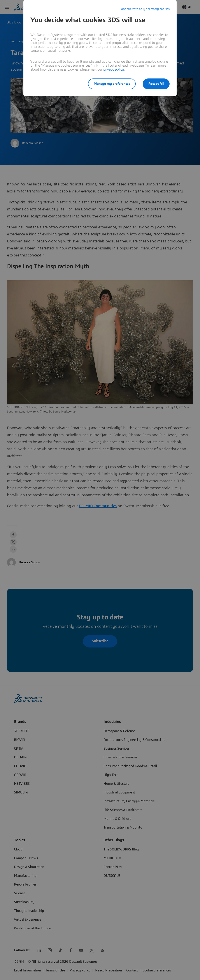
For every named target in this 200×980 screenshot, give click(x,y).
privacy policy (114, 69)
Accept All (156, 84)
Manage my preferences (112, 84)
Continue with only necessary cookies (145, 9)
